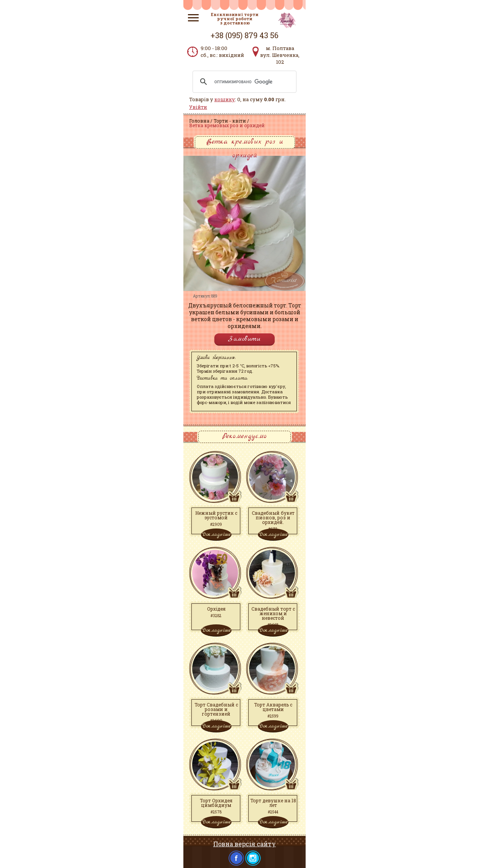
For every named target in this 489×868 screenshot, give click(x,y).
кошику (225, 99)
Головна (199, 121)
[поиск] (243, 82)
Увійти (198, 107)
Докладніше (216, 534)
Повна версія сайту (244, 844)
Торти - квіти (230, 121)
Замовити (244, 339)
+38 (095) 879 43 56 (244, 35)
